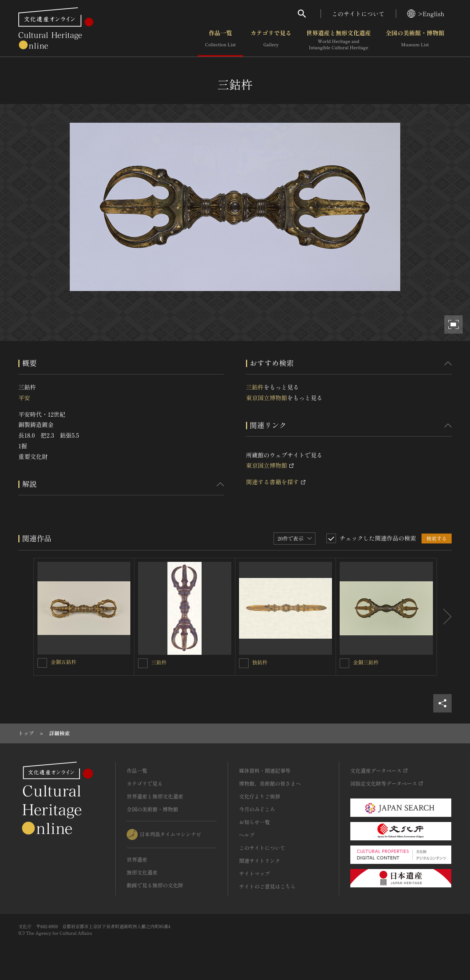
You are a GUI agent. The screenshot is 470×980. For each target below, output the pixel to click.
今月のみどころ (257, 809)
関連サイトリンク (260, 861)
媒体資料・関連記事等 (265, 771)
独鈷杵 (260, 662)
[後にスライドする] (444, 617)
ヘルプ (247, 835)
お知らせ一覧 (254, 822)
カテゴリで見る (271, 40)
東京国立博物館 (267, 398)
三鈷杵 (255, 387)
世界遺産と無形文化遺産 (339, 40)
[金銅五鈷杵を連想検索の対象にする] (42, 663)
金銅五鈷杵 (64, 662)
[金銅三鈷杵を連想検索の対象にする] (344, 663)
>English (426, 14)
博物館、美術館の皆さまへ (270, 783)
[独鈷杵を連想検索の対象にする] (244, 663)
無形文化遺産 (142, 872)
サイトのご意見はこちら (267, 886)
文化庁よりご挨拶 (260, 796)
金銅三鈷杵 (366, 662)
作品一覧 (220, 40)
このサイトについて (358, 14)
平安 (24, 398)
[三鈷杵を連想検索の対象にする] (143, 663)
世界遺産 (137, 859)
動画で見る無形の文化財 (155, 885)
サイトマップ (254, 873)
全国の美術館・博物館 (415, 40)
